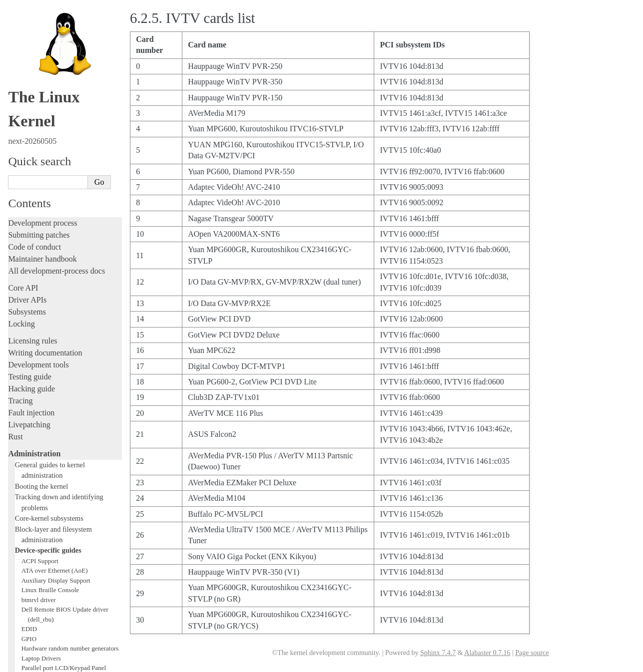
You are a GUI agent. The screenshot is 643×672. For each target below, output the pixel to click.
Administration (34, 115)
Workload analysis (41, 485)
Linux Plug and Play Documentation (69, 387)
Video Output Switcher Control (62, 475)
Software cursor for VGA (54, 465)
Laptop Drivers (41, 319)
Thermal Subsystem (47, 446)
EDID (29, 290)
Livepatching (29, 86)
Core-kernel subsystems (49, 179)
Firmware (23, 560)
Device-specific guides (48, 211)
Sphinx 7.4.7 (438, 653)
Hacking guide (31, 50)
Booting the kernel (41, 147)
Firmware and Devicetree (49, 572)
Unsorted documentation (47, 606)
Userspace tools (33, 531)
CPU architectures (37, 589)
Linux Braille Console (50, 251)
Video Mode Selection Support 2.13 (68, 436)
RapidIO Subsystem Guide (56, 397)
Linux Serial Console (49, 426)
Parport (31, 378)
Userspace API (32, 543)
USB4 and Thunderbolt (52, 456)
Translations (28, 623)
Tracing (20, 62)
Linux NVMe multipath (52, 368)
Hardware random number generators (70, 309)
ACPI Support (40, 222)
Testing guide (29, 38)
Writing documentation (45, 14)
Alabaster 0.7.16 (487, 653)
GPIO (29, 300)
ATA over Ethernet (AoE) (55, 231)
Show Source (29, 663)
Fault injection (31, 74)
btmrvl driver (39, 261)
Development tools (38, 26)
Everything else (37, 496)
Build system (29, 507)
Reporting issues (34, 519)
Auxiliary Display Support (56, 241)
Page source (532, 653)
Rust (15, 98)
